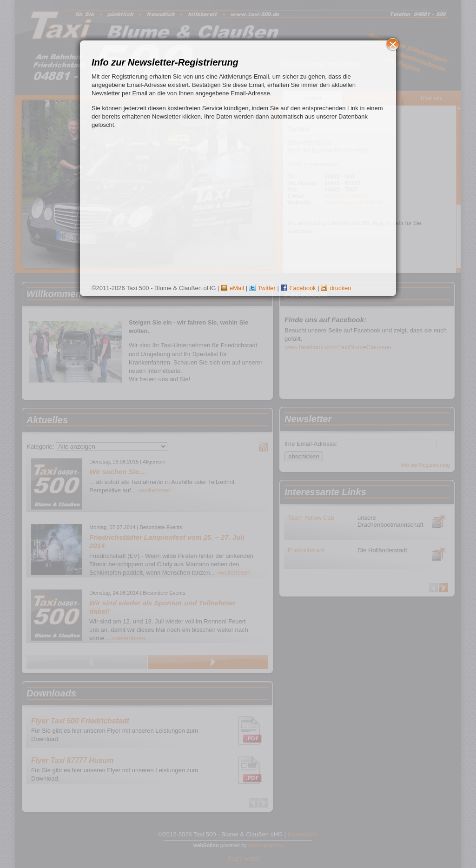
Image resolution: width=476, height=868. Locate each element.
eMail (232, 288)
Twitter (262, 288)
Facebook (298, 288)
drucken (336, 288)
